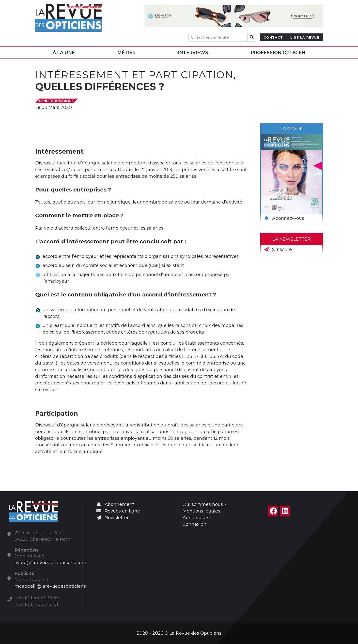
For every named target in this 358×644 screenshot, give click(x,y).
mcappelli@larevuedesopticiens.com (55, 586)
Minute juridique (56, 101)
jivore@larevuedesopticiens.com (50, 563)
